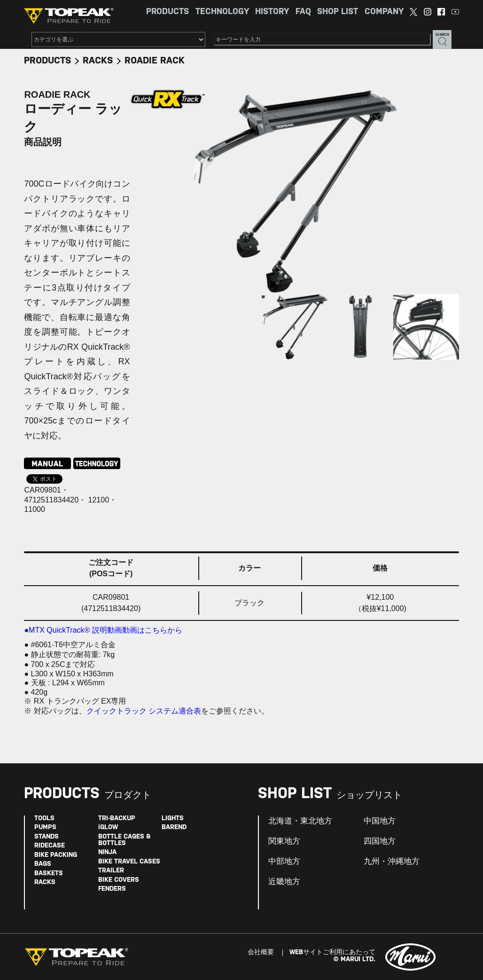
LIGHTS (173, 819)
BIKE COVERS (119, 880)
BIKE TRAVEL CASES (129, 862)
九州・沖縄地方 (392, 862)
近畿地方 (284, 882)
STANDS (47, 837)
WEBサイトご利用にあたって (332, 953)
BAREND (174, 827)
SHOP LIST (338, 12)
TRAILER (111, 871)
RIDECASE (50, 846)
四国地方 (380, 841)
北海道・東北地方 (300, 821)
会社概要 (261, 953)
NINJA (107, 852)
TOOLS (44, 819)
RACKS (98, 61)
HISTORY (272, 12)
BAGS (43, 864)
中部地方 (284, 862)
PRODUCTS (167, 12)
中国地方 (380, 821)
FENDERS (112, 889)
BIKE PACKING (56, 855)
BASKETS (49, 874)
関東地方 (284, 841)
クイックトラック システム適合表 (144, 711)
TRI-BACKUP (117, 819)
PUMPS (45, 827)
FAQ (303, 12)
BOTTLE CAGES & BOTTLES (124, 840)
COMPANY (384, 12)
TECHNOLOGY (222, 12)
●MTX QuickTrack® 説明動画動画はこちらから (103, 630)
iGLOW (108, 827)
